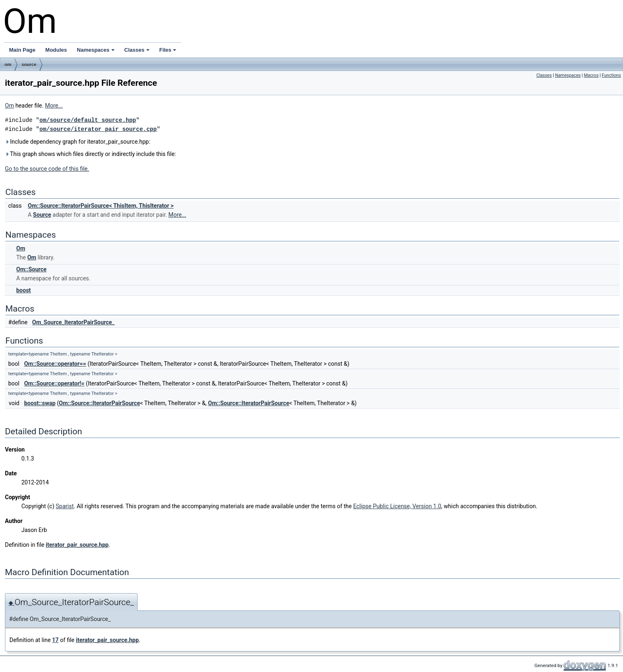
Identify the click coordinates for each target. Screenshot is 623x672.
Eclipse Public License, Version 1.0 (397, 506)
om (8, 64)
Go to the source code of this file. (47, 169)
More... (54, 106)
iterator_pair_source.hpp (77, 545)
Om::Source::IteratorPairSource (99, 403)
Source (42, 215)
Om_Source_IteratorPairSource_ (73, 322)
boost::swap (40, 403)
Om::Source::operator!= (54, 383)
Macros (591, 75)
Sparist (65, 506)
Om (9, 106)
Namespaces (96, 50)
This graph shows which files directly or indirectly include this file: (91, 154)
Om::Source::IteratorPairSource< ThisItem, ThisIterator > (101, 206)
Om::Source (31, 269)
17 (55, 640)
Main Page (22, 50)
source (29, 64)
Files (168, 50)
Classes (137, 50)
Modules (56, 50)
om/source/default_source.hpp (88, 120)
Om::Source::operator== (55, 364)
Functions (611, 75)
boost (23, 290)
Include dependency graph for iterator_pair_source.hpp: (78, 142)
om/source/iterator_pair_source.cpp (98, 129)
